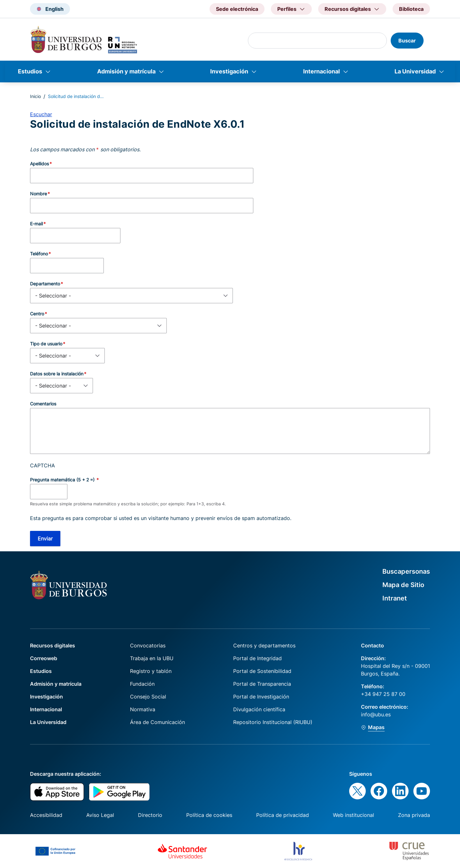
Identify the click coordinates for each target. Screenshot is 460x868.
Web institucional (353, 815)
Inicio (35, 96)
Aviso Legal (100, 815)
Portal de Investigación (261, 697)
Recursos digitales (53, 645)
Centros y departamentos (264, 645)
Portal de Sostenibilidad (262, 671)
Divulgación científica (259, 709)
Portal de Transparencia (262, 684)
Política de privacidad (283, 815)
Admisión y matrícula (126, 71)
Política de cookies (209, 815)
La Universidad (415, 71)
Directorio (150, 815)
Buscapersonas (406, 571)
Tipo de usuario (46, 344)
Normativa (143, 709)
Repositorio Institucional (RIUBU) (273, 722)
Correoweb (44, 658)
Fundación (142, 684)
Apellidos (39, 164)
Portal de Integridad (257, 658)
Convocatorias (148, 645)
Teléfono (39, 254)
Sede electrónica (237, 9)
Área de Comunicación (157, 722)
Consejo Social (148, 697)
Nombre (38, 194)
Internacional (322, 71)
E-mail (36, 224)
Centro (37, 314)
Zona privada (414, 815)
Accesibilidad (46, 815)
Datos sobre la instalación (57, 374)
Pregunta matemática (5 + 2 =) (63, 480)
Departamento (45, 284)
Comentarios (43, 404)
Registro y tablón (151, 671)
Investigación (229, 71)
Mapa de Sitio (403, 585)
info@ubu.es (376, 714)
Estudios (30, 71)
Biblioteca (411, 9)
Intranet (395, 598)
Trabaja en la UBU (152, 658)
